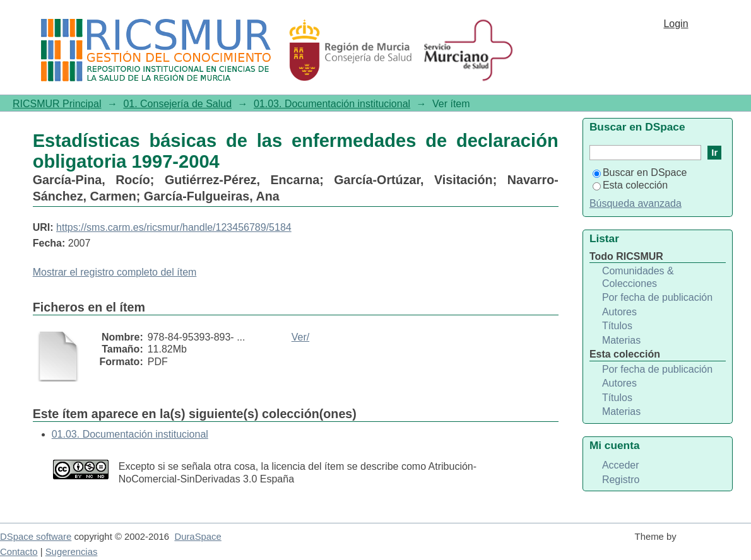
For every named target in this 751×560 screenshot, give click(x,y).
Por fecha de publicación (657, 297)
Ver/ (300, 337)
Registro (621, 480)
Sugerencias (72, 552)
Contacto (19, 552)
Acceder (621, 465)
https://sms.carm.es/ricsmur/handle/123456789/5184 (174, 227)
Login (676, 24)
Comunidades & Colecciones (638, 277)
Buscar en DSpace (640, 172)
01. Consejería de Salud (177, 104)
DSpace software (36, 537)
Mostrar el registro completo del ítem (115, 272)
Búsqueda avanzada (636, 203)
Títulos (617, 326)
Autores (619, 312)
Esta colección (630, 185)
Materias (621, 340)
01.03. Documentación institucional (332, 104)
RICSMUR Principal (57, 104)
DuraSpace (198, 537)
